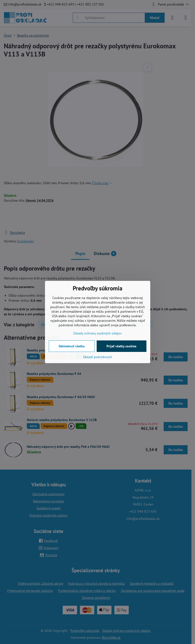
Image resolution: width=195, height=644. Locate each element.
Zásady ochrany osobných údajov (97, 333)
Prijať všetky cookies (121, 346)
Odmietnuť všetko (72, 346)
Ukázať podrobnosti (97, 357)
